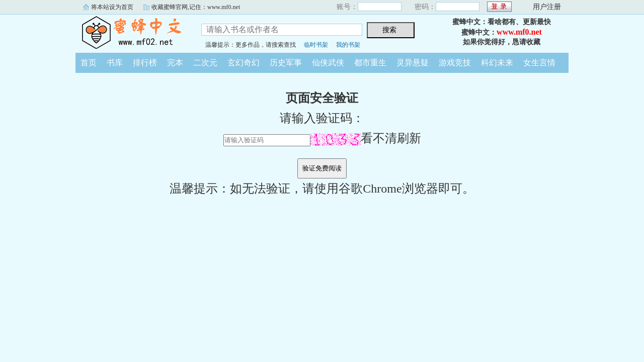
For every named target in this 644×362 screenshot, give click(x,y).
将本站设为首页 (112, 7)
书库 (115, 63)
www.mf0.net (519, 32)
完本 (175, 63)
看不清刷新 (366, 138)
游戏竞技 (455, 63)
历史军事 (286, 63)
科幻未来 (497, 63)
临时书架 (316, 45)
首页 (89, 63)
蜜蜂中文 (131, 32)
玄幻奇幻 (244, 63)
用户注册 (547, 7)
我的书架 (348, 45)
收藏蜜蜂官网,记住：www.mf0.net (196, 7)
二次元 (205, 63)
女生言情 (539, 63)
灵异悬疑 (413, 63)
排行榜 (145, 63)
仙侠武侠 (328, 63)
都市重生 (370, 63)
